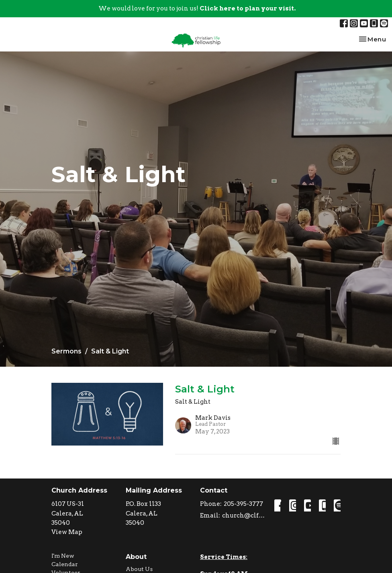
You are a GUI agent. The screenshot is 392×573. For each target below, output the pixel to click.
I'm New (63, 556)
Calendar (65, 564)
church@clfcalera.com (244, 515)
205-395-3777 (243, 504)
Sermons (66, 351)
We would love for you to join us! (197, 8)
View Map (67, 532)
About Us (139, 569)
